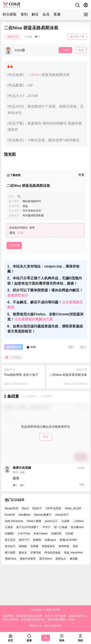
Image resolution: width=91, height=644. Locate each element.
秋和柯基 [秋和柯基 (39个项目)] (64, 581)
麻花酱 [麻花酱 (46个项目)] (74, 594)
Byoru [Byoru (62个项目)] (25, 544)
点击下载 (14, 281)
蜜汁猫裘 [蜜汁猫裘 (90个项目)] (10, 588)
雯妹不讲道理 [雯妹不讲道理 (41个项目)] (28, 594)
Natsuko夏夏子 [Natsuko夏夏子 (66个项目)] (43, 550)
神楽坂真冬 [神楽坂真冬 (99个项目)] (48, 581)
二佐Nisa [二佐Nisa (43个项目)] (78, 556)
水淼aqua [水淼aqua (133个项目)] (50, 575)
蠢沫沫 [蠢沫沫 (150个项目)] (23, 588)
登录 (21, 268)
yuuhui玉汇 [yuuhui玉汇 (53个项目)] (51, 556)
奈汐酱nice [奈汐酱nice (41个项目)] (77, 563)
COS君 (56, 610)
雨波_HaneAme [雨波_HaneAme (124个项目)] (73, 588)
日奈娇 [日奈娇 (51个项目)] (69, 569)
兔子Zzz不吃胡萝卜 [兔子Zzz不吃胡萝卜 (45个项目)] (28, 563)
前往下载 (77, 37)
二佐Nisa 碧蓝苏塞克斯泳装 (68, 410)
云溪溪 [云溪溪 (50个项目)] (9, 563)
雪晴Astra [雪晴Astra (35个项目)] (11, 594)
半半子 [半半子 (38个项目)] (46, 563)
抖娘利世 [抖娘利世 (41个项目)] (56, 569)
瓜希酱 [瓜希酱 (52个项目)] (34, 581)
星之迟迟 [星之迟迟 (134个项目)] (10, 575)
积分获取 (10, 14)
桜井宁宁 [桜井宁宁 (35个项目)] (24, 575)
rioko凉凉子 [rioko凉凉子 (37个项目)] (62, 550)
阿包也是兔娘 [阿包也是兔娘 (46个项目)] (52, 588)
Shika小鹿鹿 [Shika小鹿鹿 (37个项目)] (34, 556)
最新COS (13, 37)
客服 (57, 14)
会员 (46, 14)
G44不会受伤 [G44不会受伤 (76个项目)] (54, 544)
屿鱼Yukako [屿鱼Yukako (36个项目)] (41, 569)
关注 (65, 50)
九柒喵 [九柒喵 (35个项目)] (65, 556)
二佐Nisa (34, 75)
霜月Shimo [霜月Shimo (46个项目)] (46, 594)
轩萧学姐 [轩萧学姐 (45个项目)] (36, 588)
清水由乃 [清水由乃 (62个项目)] (10, 581)
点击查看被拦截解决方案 (34, 354)
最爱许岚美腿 (22, 503)
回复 (82, 520)
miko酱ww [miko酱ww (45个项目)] (24, 550)
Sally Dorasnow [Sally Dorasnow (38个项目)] (14, 556)
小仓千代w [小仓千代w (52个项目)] (24, 569)
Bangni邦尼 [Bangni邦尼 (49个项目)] (12, 544)
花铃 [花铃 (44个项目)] (75, 581)
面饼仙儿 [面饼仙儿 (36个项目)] (61, 594)
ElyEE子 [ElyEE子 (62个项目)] (37, 544)
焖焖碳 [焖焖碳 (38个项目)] (23, 581)
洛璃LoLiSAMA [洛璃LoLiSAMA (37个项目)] (68, 575)
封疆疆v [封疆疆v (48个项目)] (9, 569)
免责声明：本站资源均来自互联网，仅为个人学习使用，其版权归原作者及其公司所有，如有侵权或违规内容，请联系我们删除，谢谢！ (45, 618)
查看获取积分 (18, 331)
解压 (35, 14)
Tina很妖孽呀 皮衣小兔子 (21, 410)
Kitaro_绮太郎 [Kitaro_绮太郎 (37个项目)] (73, 544)
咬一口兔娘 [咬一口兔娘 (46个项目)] (61, 563)
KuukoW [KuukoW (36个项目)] (10, 550)
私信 (81, 50)
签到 (24, 14)
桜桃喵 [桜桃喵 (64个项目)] (37, 575)
